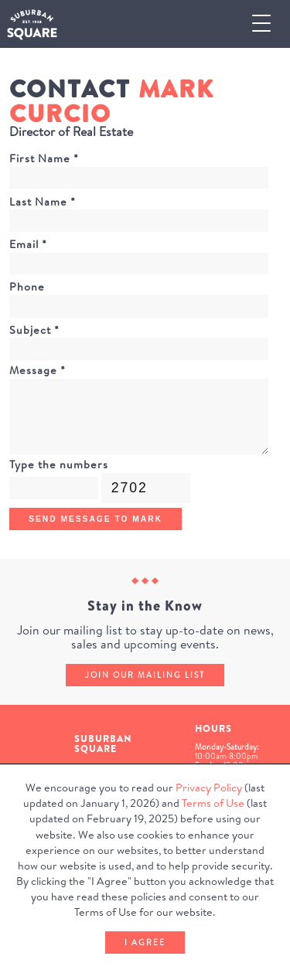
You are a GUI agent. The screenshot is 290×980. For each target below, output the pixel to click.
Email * (28, 244)
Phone (27, 287)
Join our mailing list (145, 675)
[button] (268, 24)
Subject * (34, 330)
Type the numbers (59, 464)
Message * (38, 370)
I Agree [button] (145, 942)
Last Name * (43, 202)
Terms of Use (213, 803)
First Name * (44, 158)
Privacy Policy (209, 788)
